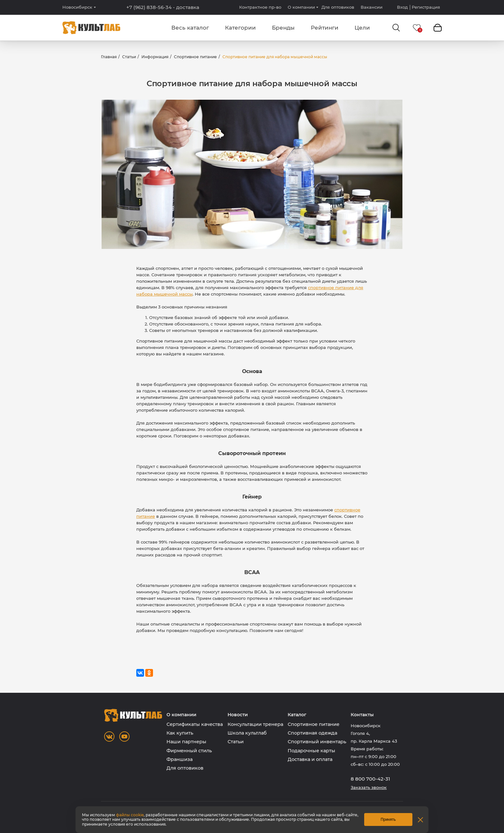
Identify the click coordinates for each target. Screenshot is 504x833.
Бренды (283, 28)
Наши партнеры (186, 742)
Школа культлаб (247, 733)
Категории (240, 28)
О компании (301, 7)
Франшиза (180, 759)
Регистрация (426, 7)
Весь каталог (190, 28)
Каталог (297, 715)
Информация (155, 57)
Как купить (180, 733)
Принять (388, 819)
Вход (402, 7)
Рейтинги (325, 28)
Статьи (129, 57)
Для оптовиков (338, 7)
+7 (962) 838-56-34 (163, 7)
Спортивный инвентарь (317, 742)
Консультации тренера (255, 724)
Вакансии (372, 7)
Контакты (362, 715)
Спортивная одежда (312, 733)
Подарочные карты (311, 751)
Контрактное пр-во (260, 7)
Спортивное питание (195, 57)
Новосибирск (77, 7)
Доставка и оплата (310, 759)
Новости (238, 715)
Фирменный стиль (189, 751)
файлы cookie (130, 815)
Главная (109, 57)
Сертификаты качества (195, 724)
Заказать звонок (369, 787)
